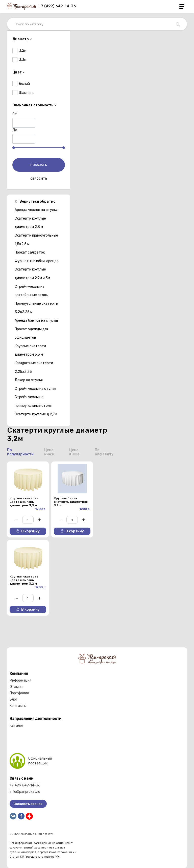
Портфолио (19, 693)
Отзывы (16, 687)
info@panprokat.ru (25, 792)
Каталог (17, 726)
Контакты (18, 706)
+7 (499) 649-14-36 (57, 6)
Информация (20, 680)
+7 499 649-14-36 (25, 785)
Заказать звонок (28, 804)
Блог (14, 699)
